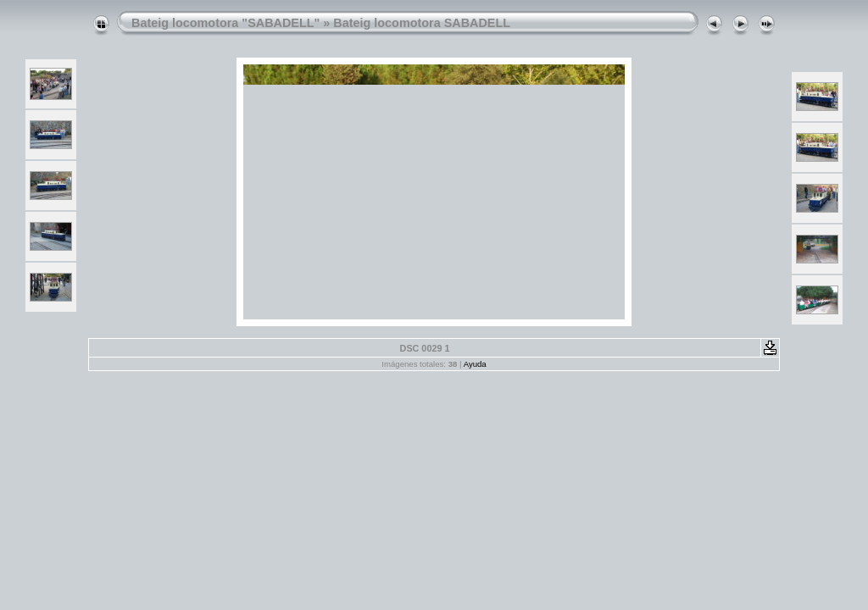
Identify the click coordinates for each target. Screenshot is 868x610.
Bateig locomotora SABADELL (422, 23)
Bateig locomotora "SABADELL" (225, 23)
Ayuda (475, 364)
